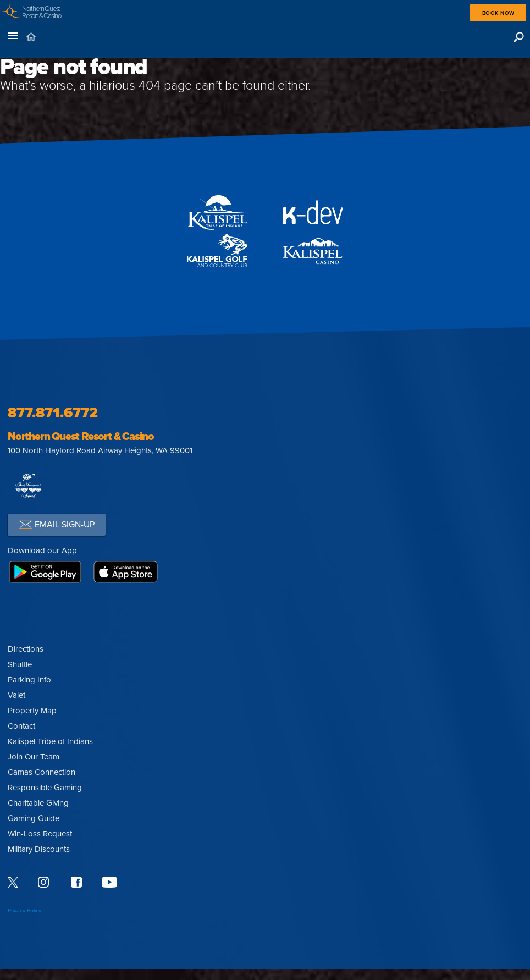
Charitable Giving (38, 803)
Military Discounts (39, 849)
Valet (16, 695)
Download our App (42, 550)
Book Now (498, 13)
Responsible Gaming (45, 788)
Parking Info (29, 680)
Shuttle (20, 664)
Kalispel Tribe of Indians (50, 741)
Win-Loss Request (40, 834)
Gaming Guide (34, 818)
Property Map (32, 711)
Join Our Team (34, 757)
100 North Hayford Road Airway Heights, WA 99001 (100, 450)
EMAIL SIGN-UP (57, 524)
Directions (26, 649)
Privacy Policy (24, 910)
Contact (21, 726)
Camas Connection (42, 772)
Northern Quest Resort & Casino (81, 437)
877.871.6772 (53, 413)
